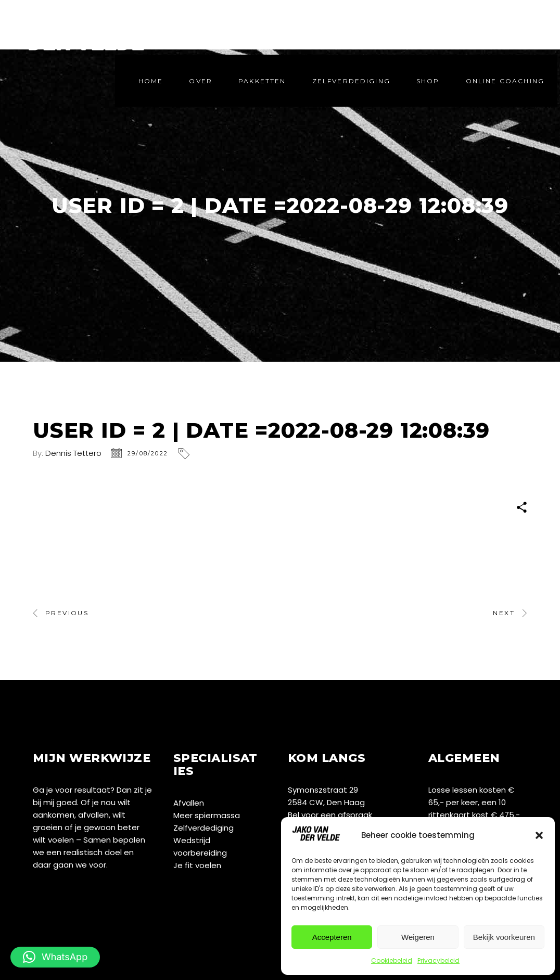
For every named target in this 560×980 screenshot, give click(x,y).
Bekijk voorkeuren (504, 937)
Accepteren (332, 937)
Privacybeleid (438, 960)
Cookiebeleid (392, 960)
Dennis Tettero (73, 453)
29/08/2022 (148, 453)
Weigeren (418, 937)
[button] (539, 835)
